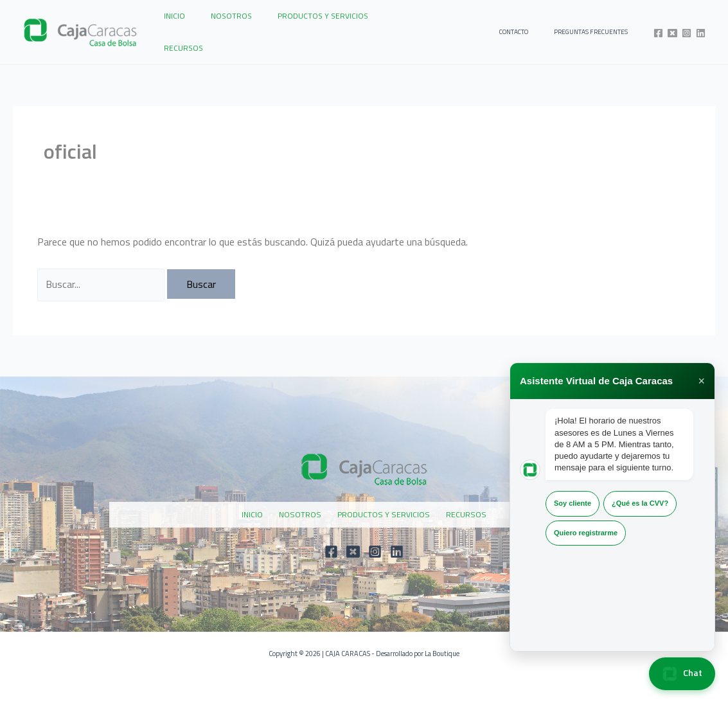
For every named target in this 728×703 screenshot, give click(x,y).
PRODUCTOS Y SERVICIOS (297, 27)
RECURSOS (377, 27)
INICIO (169, 27)
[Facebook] (658, 28)
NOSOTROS (216, 27)
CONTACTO (533, 27)
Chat (682, 674)
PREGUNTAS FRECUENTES (597, 27)
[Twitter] (672, 28)
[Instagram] (687, 28)
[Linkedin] (701, 28)
